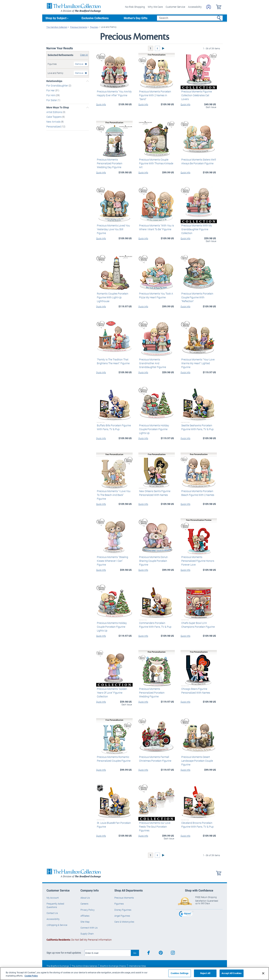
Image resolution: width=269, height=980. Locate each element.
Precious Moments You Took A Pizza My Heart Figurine (155, 295)
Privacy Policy (88, 910)
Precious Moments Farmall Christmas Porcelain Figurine (154, 759)
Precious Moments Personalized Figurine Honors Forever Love (199, 559)
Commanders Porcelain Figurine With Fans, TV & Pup (156, 625)
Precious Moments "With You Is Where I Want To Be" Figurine (156, 227)
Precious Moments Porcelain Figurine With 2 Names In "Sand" (156, 93)
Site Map (85, 922)
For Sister (52, 100)
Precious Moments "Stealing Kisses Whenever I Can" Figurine (114, 559)
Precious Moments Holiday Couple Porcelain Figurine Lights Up (156, 429)
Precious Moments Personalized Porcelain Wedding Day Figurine (114, 161)
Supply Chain (87, 934)
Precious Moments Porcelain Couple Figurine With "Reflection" (199, 295)
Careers (84, 904)
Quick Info (101, 104)
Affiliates (85, 916)
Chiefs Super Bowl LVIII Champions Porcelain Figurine (197, 625)
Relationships (54, 81)
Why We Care (155, 7)
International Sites (137, 966)
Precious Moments (124, 898)
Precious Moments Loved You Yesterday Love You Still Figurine (114, 227)
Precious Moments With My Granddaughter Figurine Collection (196, 229)
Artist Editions (54, 112)
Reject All (205, 973)
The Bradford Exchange (58, 966)
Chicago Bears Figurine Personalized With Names (195, 691)
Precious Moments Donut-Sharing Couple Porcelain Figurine (153, 561)
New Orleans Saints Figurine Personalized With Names (154, 493)
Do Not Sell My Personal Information (79, 940)
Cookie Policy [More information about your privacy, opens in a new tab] (31, 976)
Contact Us (52, 913)
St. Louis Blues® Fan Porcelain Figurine (113, 825)
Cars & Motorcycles (124, 922)
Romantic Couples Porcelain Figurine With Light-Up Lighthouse (112, 297)
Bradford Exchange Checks (113, 966)
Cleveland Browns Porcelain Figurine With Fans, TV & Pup (197, 825)
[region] (134, 974)
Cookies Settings (180, 973)
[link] (186, 914)
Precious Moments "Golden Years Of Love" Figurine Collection (111, 693)
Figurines (119, 904)
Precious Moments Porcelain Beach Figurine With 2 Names (197, 493)
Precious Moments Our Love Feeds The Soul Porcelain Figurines (154, 827)
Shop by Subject (56, 18)
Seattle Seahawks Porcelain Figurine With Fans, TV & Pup (197, 427)
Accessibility (195, 7)
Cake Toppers (54, 117)
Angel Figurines (122, 916)
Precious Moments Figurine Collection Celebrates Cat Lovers (199, 93)
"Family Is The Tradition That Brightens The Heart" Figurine (112, 361)
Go (135, 953)
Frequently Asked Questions (55, 905)
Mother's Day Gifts (136, 18)
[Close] (263, 973)
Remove (79, 64)
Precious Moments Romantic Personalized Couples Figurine (113, 759)
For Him (51, 95)
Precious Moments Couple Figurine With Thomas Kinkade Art (155, 163)
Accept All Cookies (232, 973)
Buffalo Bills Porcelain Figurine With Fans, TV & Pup (113, 427)
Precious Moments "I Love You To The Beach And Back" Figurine (113, 495)
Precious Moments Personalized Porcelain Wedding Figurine (156, 691)
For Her (51, 90)
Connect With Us (89, 928)
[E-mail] (108, 953)
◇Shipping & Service (57, 925)
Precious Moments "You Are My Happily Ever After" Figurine (114, 93)
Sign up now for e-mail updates (64, 953)
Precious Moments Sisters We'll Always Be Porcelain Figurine (198, 161)
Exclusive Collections (95, 18)
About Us (85, 898)
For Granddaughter (57, 86)
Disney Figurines (123, 910)
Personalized (54, 126)
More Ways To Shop (58, 107)
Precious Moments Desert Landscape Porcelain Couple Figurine (196, 761)
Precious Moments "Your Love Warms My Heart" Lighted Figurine (197, 363)
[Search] (190, 18)
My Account (53, 898)
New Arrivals (54, 122)
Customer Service (175, 7)
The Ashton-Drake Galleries (85, 966)
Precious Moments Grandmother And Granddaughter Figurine (152, 363)
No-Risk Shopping (135, 7)
